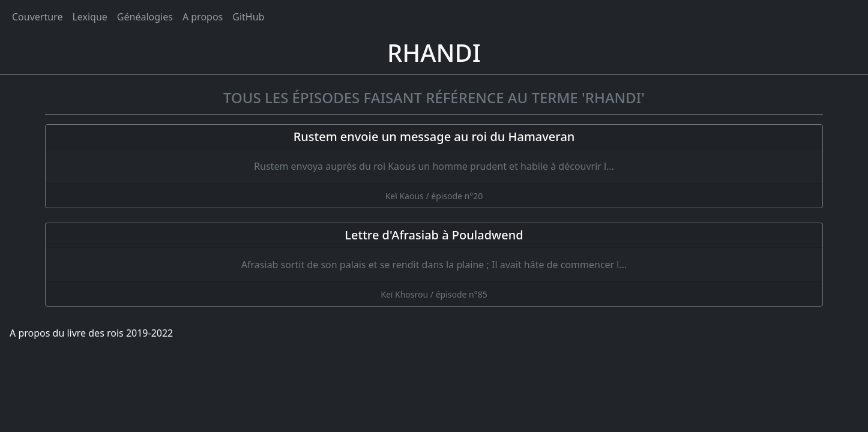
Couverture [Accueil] (37, 17)
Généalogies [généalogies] (145, 17)
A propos (203, 17)
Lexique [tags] (89, 17)
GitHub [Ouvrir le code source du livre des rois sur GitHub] (248, 17)
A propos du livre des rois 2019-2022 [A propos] (91, 333)
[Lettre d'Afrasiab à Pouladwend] (434, 265)
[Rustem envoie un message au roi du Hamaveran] (434, 166)
